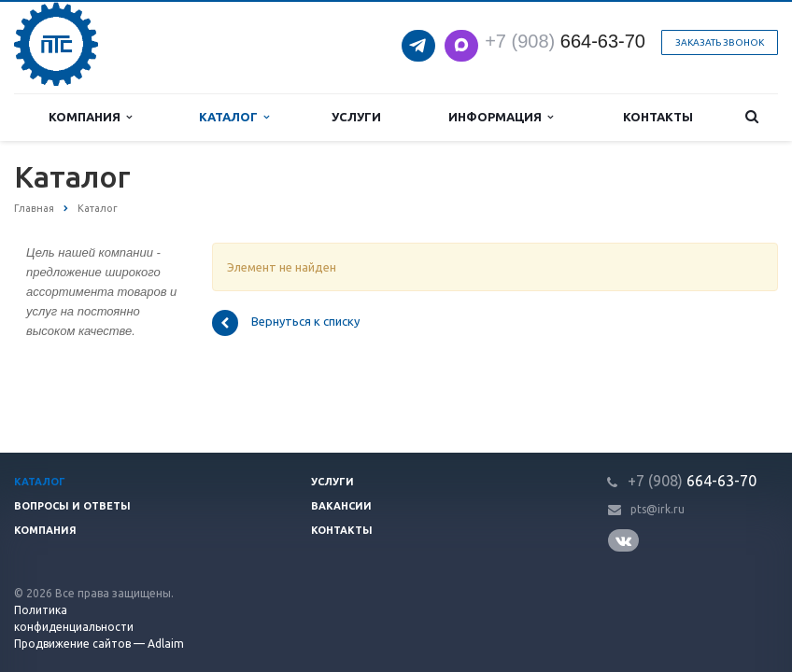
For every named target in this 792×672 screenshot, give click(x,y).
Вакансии (341, 506)
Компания (90, 117)
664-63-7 (560, 41)
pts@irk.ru (658, 509)
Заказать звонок (720, 42)
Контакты (658, 117)
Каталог (234, 117)
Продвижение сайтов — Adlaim (99, 644)
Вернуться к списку (286, 323)
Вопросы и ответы (72, 506)
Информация (501, 117)
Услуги (356, 117)
